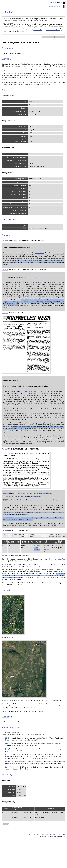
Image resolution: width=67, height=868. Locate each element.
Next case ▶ (60, 37)
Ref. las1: (5, 313)
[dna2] (7, 738)
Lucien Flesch (39, 253)
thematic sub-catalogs (53, 30)
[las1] (7, 749)
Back (42, 835)
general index (38, 30)
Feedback (32, 835)
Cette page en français (56, 6)
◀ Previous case (48, 37)
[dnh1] (7, 744)
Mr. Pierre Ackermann (33, 392)
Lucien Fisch (18, 497)
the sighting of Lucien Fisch (22, 66)
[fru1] (7, 762)
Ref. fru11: (5, 449)
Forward (48, 835)
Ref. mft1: (5, 531)
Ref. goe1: (5, 556)
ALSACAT (53, 3)
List (59, 835)
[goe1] (7, 767)
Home (60, 3)
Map (55, 835)
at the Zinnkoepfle (41, 436)
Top (38, 835)
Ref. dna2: (5, 240)
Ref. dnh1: (5, 270)
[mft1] (7, 754)
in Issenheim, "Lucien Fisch (57, 559)
